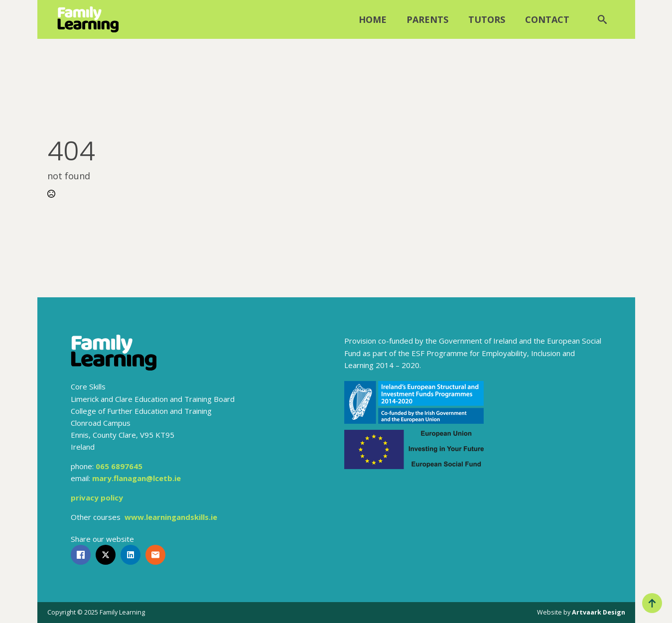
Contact (547, 19)
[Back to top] (652, 603)
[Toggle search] (602, 19)
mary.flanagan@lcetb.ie (136, 478)
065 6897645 (119, 466)
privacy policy (97, 498)
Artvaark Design (599, 612)
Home (373, 19)
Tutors (487, 19)
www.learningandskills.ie (171, 517)
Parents (427, 19)
